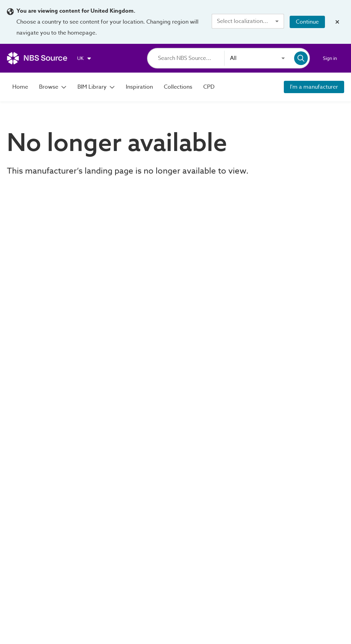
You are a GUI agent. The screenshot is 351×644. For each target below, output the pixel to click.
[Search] (191, 58)
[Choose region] (84, 58)
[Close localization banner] (337, 22)
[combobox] (248, 21)
